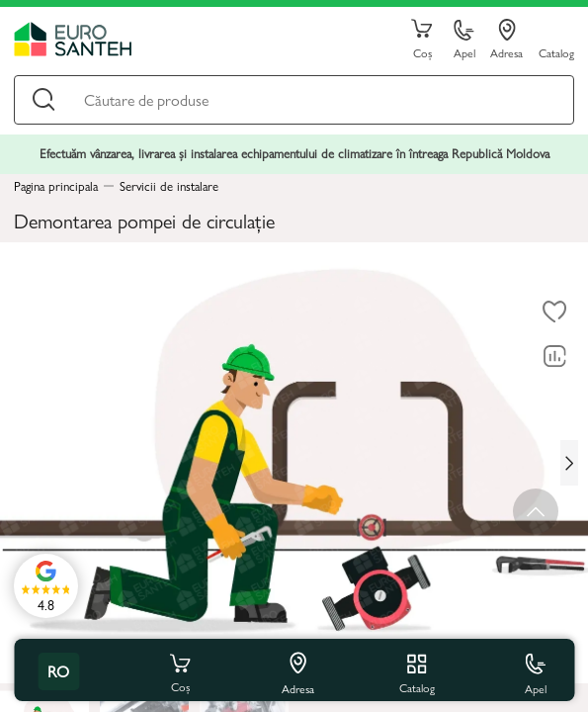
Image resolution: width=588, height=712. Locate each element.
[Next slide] (569, 463)
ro (58, 671)
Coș (422, 40)
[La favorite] (554, 311)
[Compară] (554, 356)
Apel (464, 40)
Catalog (556, 52)
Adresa (506, 40)
